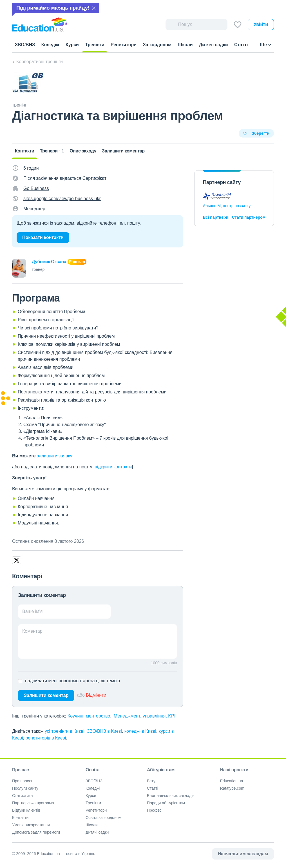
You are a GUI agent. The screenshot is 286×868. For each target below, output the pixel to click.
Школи (92, 825)
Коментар (32, 631)
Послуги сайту (25, 788)
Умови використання (31, 825)
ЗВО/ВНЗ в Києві (104, 731)
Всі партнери (216, 217)
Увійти (261, 24)
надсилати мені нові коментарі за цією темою (72, 681)
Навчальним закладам (243, 854)
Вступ (152, 781)
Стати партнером (249, 217)
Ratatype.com (232, 788)
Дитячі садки (97, 832)
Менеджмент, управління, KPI (145, 716)
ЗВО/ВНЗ (94, 781)
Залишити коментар (46, 695)
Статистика (23, 796)
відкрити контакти (113, 467)
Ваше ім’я (33, 611)
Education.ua (232, 781)
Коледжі (93, 788)
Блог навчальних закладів (171, 796)
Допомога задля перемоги (36, 832)
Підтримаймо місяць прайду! (53, 8)
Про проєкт (22, 781)
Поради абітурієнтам (166, 803)
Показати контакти (43, 237)
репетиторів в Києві (46, 738)
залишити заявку (55, 456)
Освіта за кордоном (103, 818)
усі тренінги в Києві (65, 731)
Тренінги (93, 803)
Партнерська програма (33, 803)
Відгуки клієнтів (26, 810)
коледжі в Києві (140, 731)
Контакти (20, 818)
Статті (153, 788)
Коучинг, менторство (89, 716)
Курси (91, 796)
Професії (155, 810)
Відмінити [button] (96, 695)
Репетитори (96, 810)
